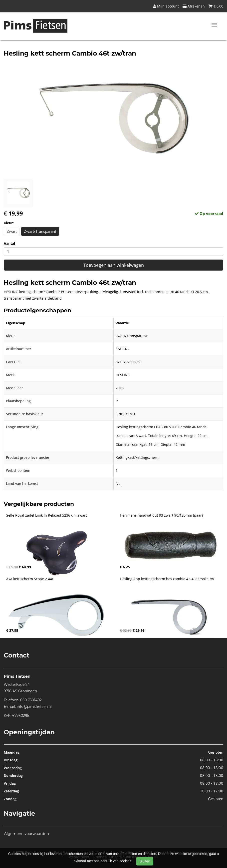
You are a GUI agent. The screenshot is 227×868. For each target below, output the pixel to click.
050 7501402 (31, 700)
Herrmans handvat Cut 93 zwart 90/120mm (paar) (161, 515)
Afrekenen (194, 6)
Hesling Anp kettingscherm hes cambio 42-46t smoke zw (167, 579)
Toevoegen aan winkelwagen (114, 265)
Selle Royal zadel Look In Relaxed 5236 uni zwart (47, 515)
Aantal (9, 243)
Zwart (12, 231)
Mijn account (166, 6)
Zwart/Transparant (40, 231)
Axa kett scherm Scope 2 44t (30, 579)
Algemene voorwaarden (26, 834)
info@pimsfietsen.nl (34, 707)
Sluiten (145, 861)
